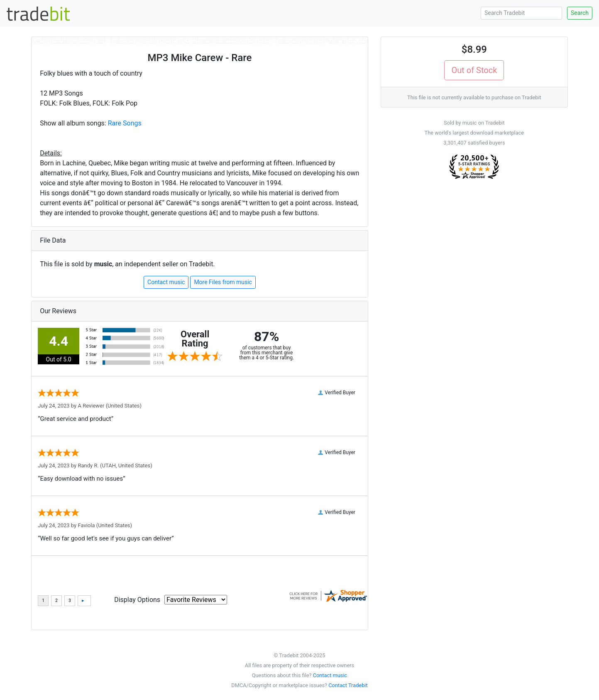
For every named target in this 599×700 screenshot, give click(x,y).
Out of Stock (474, 70)
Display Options (137, 600)
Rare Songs (125, 123)
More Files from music (223, 282)
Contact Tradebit (348, 685)
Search (580, 13)
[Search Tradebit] (521, 13)
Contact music (166, 282)
